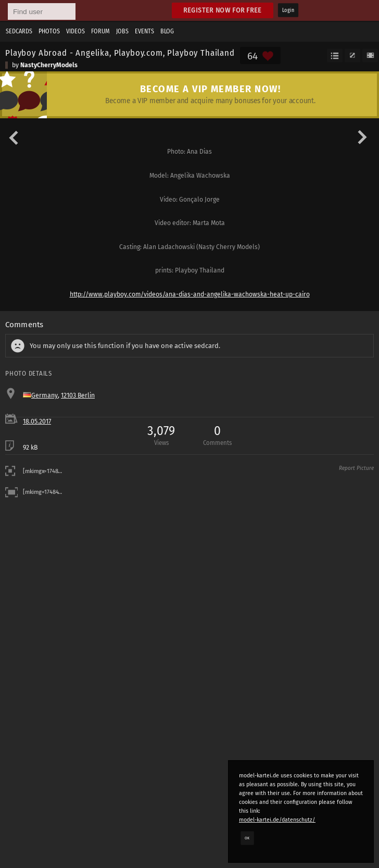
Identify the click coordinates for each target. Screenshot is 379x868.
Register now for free (223, 10)
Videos (75, 31)
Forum (100, 31)
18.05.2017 (37, 421)
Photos (49, 31)
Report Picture (356, 468)
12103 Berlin (78, 395)
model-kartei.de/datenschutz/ (277, 820)
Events (144, 31)
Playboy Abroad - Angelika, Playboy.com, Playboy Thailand (120, 53)
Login (288, 10)
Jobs (122, 31)
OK (247, 838)
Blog (167, 31)
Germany (45, 395)
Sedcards (19, 31)
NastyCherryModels (49, 65)
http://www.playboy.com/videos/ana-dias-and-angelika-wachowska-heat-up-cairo (190, 294)
